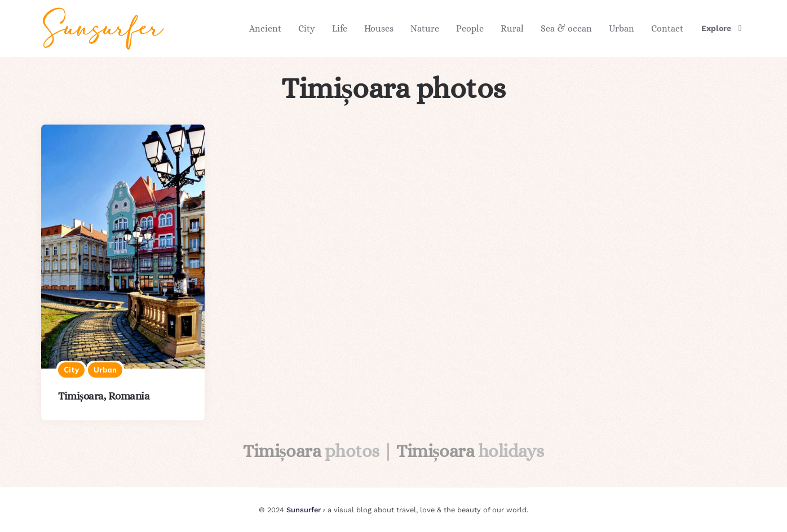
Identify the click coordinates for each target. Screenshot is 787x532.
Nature (425, 28)
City (307, 28)
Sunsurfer (304, 510)
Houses (379, 28)
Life (340, 28)
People (470, 28)
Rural (512, 28)
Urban (622, 28)
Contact (667, 28)
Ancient (265, 28)
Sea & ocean (566, 28)
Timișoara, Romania (104, 396)
